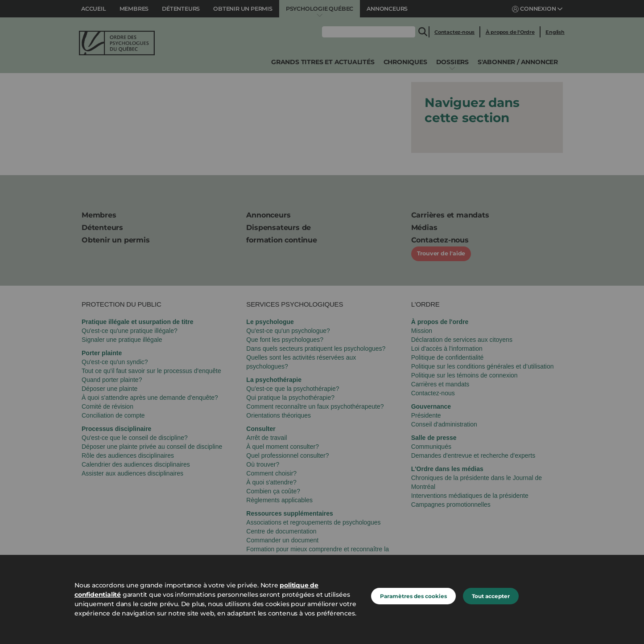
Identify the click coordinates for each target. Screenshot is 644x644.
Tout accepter (491, 596)
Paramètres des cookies (413, 596)
